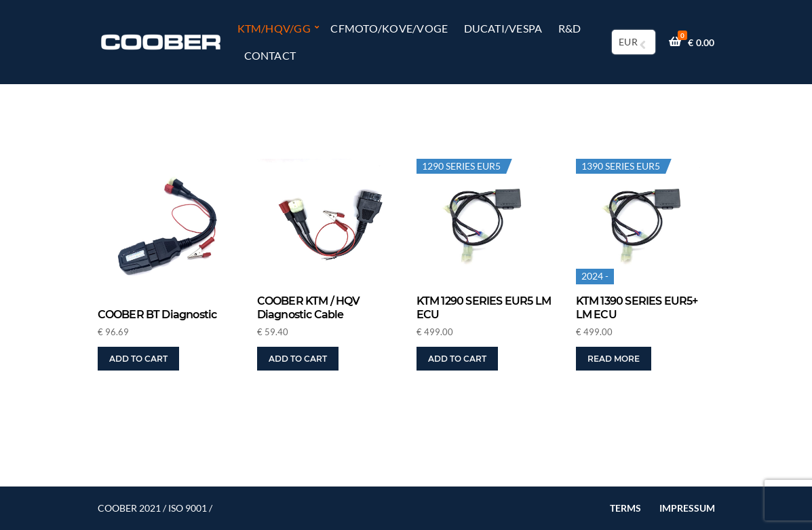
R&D (570, 28)
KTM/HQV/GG (274, 28)
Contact (270, 55)
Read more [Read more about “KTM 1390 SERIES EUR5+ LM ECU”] (614, 359)
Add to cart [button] (138, 359)
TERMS (625, 508)
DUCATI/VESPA (503, 28)
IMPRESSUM (687, 508)
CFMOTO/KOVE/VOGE (389, 28)
